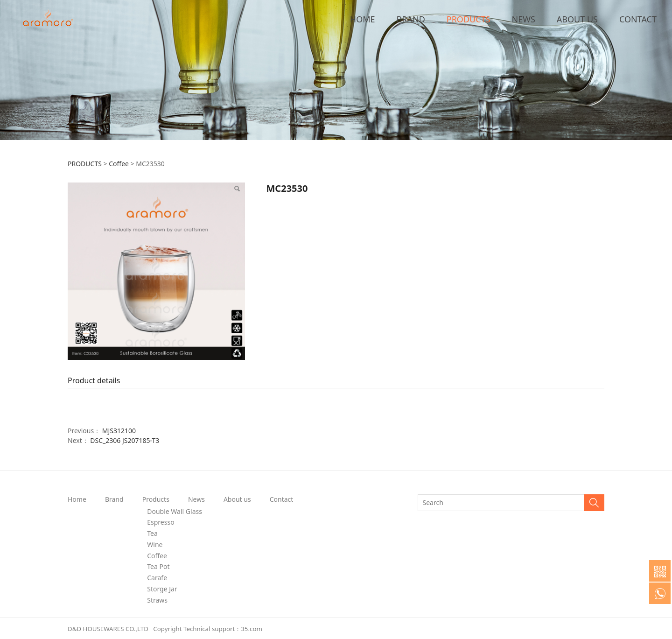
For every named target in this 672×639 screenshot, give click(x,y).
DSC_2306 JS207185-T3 (125, 440)
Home (77, 499)
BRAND (411, 19)
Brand (114, 499)
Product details (94, 380)
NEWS (524, 19)
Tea (152, 533)
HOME (363, 19)
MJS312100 (119, 431)
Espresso (161, 522)
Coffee (119, 164)
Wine (155, 544)
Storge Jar (162, 589)
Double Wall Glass (175, 511)
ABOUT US (577, 19)
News (196, 499)
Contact (282, 499)
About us (237, 499)
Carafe (157, 578)
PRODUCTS (469, 19)
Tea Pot (158, 566)
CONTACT (638, 19)
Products (156, 499)
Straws (157, 600)
